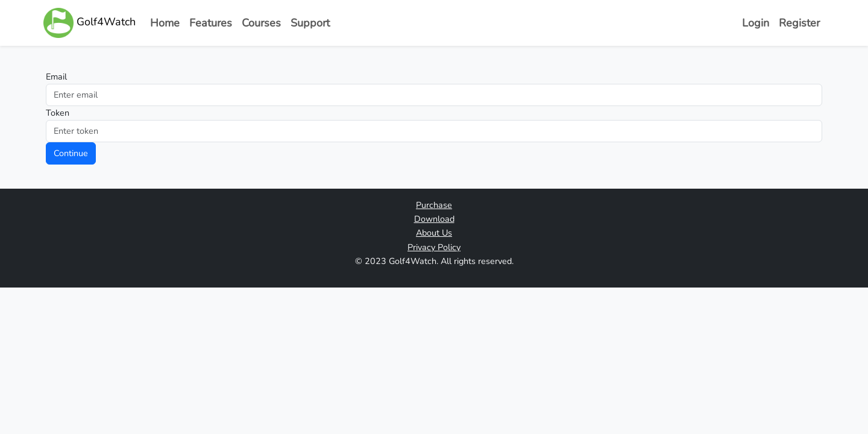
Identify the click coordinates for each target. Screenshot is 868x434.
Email (56, 77)
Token (58, 113)
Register (799, 23)
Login (756, 23)
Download (434, 219)
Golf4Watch (90, 23)
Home (165, 23)
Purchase (434, 205)
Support (310, 23)
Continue (71, 153)
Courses (261, 23)
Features (211, 23)
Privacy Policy (434, 247)
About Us (434, 233)
